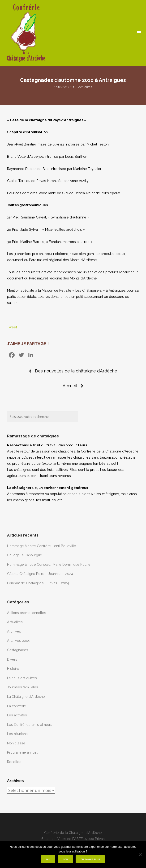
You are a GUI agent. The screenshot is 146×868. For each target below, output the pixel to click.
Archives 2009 (19, 640)
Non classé (16, 743)
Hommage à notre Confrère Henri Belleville (42, 546)
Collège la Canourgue (25, 555)
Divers (12, 659)
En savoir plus (90, 859)
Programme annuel (22, 752)
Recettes (14, 762)
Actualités (85, 87)
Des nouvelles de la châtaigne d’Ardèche (76, 371)
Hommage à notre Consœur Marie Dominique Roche (49, 564)
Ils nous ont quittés (22, 678)
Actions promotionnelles (27, 613)
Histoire (13, 668)
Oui (48, 859)
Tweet (12, 327)
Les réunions (17, 734)
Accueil (70, 386)
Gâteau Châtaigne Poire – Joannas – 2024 (40, 574)
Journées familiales (23, 687)
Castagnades (18, 650)
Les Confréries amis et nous (29, 725)
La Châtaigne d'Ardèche (26, 696)
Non (65, 859)
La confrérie (17, 706)
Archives (14, 631)
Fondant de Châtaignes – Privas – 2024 (38, 583)
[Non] (140, 855)
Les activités (17, 715)
